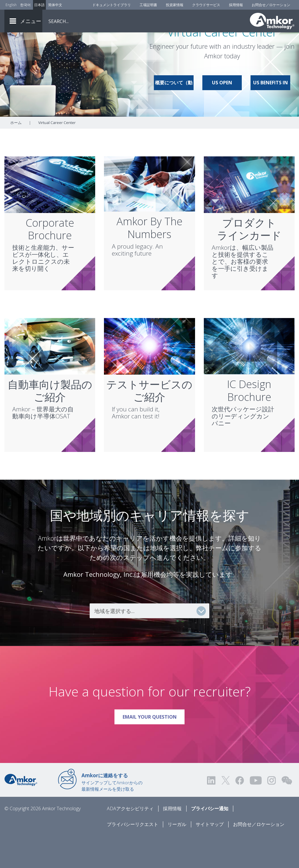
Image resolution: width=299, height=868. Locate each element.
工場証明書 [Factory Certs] (148, 5)
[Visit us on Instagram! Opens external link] (272, 813)
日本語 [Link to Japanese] (39, 5)
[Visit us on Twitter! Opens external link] (226, 813)
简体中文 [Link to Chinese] (55, 5)
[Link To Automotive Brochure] (50, 378)
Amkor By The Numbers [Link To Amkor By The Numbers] (149, 260)
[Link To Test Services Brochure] (149, 378)
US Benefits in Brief (271, 117)
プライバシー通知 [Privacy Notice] (210, 841)
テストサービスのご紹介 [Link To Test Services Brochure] (149, 423)
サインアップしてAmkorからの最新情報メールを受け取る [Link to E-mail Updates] (112, 814)
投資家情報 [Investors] (175, 5)
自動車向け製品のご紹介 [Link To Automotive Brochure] (50, 423)
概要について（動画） (174, 117)
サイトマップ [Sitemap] (210, 857)
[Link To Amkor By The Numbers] (149, 216)
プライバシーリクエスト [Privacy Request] (133, 857)
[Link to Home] (21, 812)
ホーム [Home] (16, 155)
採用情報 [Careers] (236, 5)
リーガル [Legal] (177, 857)
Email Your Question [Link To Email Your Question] (154, 747)
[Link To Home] (272, 21)
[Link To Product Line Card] (249, 216)
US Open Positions (222, 117)
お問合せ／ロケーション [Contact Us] (271, 5)
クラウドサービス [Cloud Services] (206, 5)
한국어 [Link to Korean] (25, 5)
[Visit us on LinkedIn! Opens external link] (212, 813)
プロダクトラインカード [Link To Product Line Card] (249, 261)
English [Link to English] (11, 5)
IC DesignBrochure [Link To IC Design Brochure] (249, 423)
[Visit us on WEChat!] (287, 813)
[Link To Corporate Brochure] (50, 216)
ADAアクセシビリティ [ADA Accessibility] (130, 841)
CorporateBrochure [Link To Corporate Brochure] (50, 261)
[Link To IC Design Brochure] (249, 378)
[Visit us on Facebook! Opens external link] (239, 813)
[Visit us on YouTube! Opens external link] (255, 813)
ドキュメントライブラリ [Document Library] (112, 5)
